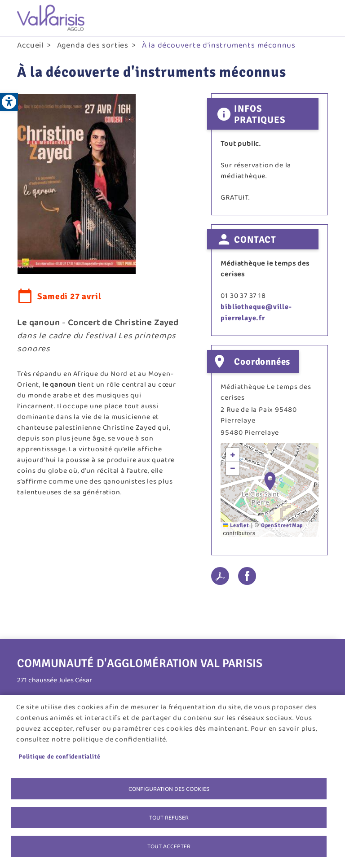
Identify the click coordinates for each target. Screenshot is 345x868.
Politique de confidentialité (59, 755)
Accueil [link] (30, 45)
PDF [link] (220, 576)
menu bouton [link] (319, 18)
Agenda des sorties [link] (93, 45)
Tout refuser (169, 817)
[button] (270, 481)
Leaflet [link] (236, 526)
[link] (9, 102)
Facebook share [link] (247, 576)
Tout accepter (169, 846)
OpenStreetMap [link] (282, 526)
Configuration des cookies (169, 788)
